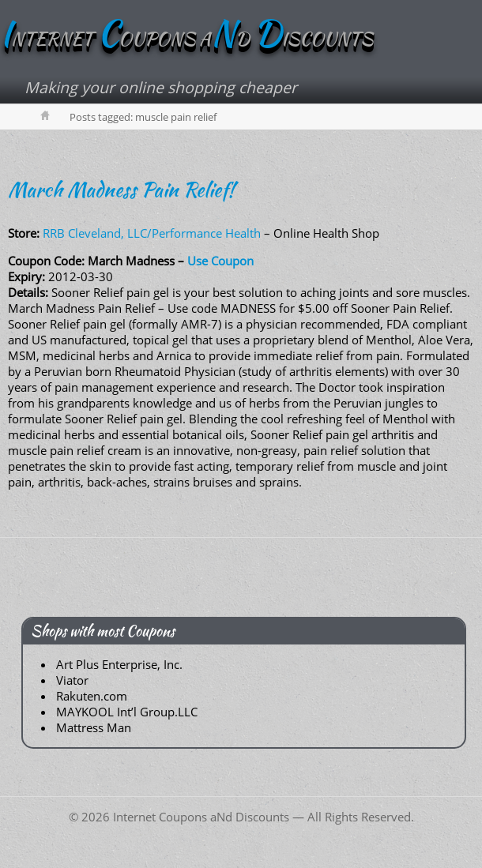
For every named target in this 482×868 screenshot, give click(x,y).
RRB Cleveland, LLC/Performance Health (152, 233)
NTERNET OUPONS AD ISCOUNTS (186, 39)
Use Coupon (220, 261)
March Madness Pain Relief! (121, 190)
